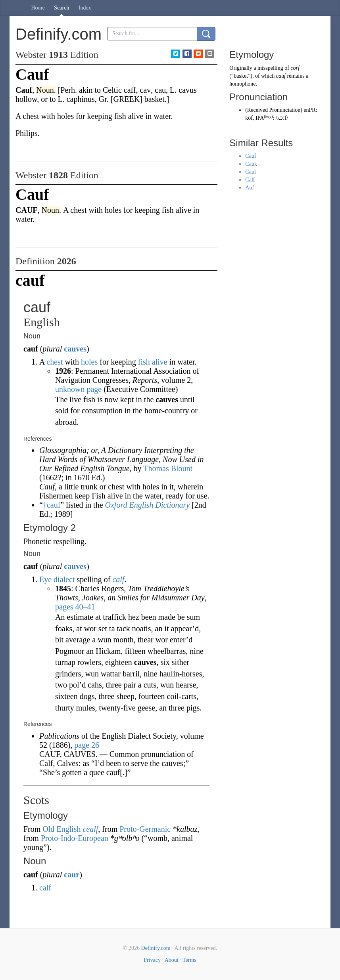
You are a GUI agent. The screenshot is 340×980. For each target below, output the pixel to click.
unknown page (78, 389)
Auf (250, 188)
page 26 (87, 745)
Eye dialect (57, 579)
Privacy (152, 960)
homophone (242, 84)
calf (118, 579)
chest (55, 362)
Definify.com (156, 948)
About (172, 960)
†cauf (52, 505)
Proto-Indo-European (75, 838)
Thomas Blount (168, 468)
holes (89, 362)
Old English (61, 829)
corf (295, 68)
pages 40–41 (75, 607)
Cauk (251, 164)
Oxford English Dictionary (148, 505)
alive (160, 362)
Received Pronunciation (274, 110)
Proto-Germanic (145, 829)
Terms (189, 960)
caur (72, 875)
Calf (250, 180)
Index (85, 8)
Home (38, 8)
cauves (75, 349)
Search (61, 8)
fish (144, 362)
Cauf (251, 156)
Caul (250, 172)
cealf (90, 829)
